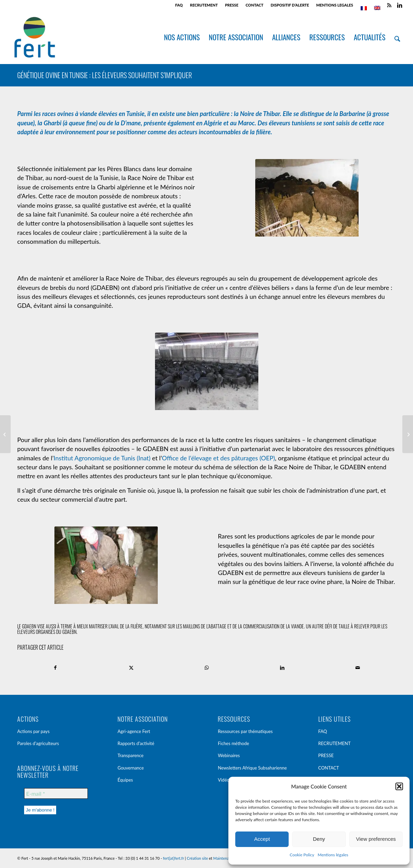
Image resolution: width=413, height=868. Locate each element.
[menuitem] (179, 5)
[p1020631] (207, 373)
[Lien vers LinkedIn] (400, 5)
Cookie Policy (302, 855)
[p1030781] (106, 566)
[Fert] (35, 37)
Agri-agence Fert (134, 731)
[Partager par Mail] (358, 668)
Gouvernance (131, 768)
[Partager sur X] (131, 668)
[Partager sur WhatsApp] (207, 668)
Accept (262, 839)
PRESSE (232, 5)
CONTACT (255, 5)
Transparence (131, 755)
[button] (399, 786)
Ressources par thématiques (245, 731)
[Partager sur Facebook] (55, 668)
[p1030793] (307, 199)
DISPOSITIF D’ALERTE (290, 5)
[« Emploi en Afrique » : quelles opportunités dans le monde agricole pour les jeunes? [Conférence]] (5, 434)
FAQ (179, 5)
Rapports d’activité (136, 743)
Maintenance (224, 858)
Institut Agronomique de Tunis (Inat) (102, 458)
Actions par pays (33, 731)
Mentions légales (333, 855)
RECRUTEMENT (204, 5)
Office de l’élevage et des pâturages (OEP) (218, 458)
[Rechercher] (397, 37)
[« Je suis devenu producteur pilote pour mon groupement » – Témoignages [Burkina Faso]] (408, 434)
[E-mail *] (56, 793)
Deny (319, 839)
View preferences (376, 839)
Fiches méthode (233, 743)
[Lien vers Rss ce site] (389, 5)
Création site (197, 858)
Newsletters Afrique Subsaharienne (252, 768)
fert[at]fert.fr (173, 858)
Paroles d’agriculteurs (38, 743)
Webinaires (229, 755)
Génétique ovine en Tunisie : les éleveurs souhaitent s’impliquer (105, 75)
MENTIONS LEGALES (335, 5)
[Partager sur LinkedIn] (282, 668)
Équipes (125, 780)
